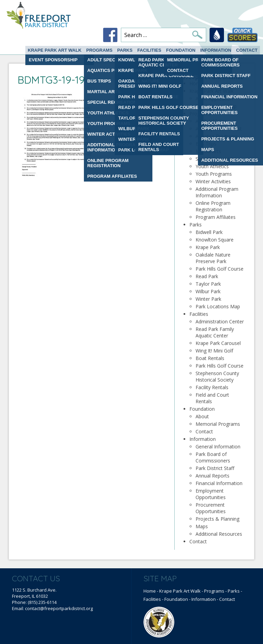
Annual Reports (212, 476)
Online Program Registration (213, 206)
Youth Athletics (212, 166)
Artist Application (214, 98)
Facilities (149, 50)
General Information (218, 447)
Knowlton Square (215, 240)
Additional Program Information (217, 192)
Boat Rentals (210, 358)
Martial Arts (208, 151)
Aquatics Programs (217, 136)
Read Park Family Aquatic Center (215, 332)
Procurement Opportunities (211, 508)
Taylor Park (208, 284)
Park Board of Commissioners (213, 457)
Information (216, 50)
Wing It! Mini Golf (214, 351)
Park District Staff (215, 468)
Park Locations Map (218, 306)
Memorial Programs (218, 424)
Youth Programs (214, 174)
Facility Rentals (212, 387)
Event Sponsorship (216, 106)
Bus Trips (206, 144)
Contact (247, 50)
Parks (125, 50)
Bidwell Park (209, 232)
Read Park (207, 276)
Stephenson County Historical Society (217, 376)
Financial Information (219, 483)
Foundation (181, 50)
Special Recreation (216, 159)
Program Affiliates (216, 217)
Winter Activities (213, 181)
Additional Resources (219, 534)
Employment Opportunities (211, 494)
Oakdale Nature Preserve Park (213, 258)
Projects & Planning (217, 519)
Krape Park (208, 247)
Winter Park (208, 299)
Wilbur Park (208, 291)
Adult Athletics (211, 121)
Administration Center (220, 321)
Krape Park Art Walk (55, 50)
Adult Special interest (219, 129)
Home (196, 83)
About (202, 416)
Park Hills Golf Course (220, 269)
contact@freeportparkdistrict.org (59, 608)
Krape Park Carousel (218, 343)
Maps (202, 526)
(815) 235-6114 (42, 602)
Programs (99, 50)
